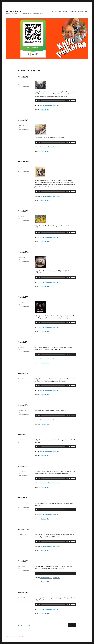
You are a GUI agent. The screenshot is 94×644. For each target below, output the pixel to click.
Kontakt (81, 12)
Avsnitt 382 (23, 77)
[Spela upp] (37, 101)
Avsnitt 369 (23, 561)
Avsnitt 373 (23, 435)
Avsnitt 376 (23, 342)
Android (44, 110)
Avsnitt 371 (23, 498)
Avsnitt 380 (23, 162)
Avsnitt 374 (23, 405)
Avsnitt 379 (23, 211)
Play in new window (46, 105)
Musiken (65, 12)
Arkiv (59, 12)
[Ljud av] (70, 101)
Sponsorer (73, 12)
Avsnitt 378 (23, 252)
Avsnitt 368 (23, 593)
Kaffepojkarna (14, 11)
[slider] (53, 101)
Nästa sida (74, 627)
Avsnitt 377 (23, 297)
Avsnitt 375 (23, 374)
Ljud (19, 84)
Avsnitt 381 (23, 120)
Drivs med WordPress (20, 637)
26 (29, 625)
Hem (87, 12)
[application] (55, 101)
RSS (48, 110)
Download (56, 105)
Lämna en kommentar (24, 86)
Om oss (53, 12)
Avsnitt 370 (23, 529)
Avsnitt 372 (23, 466)
